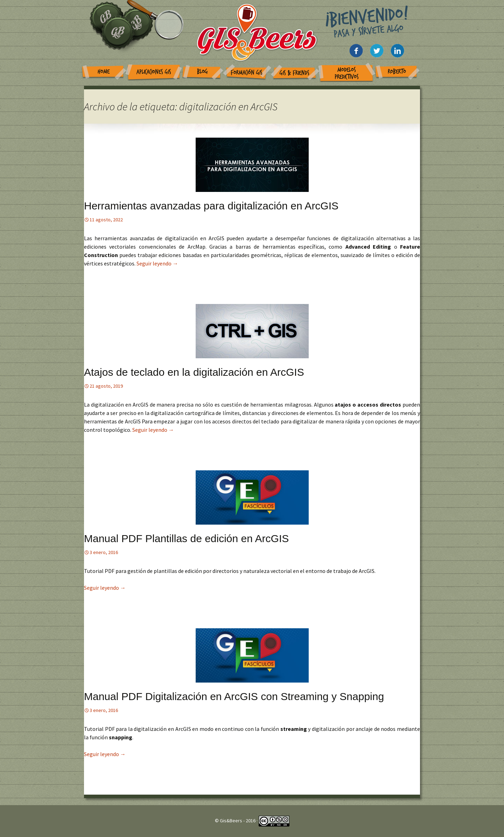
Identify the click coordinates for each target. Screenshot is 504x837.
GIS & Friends (295, 73)
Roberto (397, 72)
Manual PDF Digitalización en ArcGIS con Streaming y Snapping (234, 696)
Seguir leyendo (157, 263)
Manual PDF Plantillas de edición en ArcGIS (186, 538)
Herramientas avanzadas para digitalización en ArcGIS (211, 206)
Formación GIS (247, 73)
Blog (202, 72)
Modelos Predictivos (347, 73)
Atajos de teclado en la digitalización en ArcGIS (194, 372)
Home (104, 72)
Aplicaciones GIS (154, 72)
